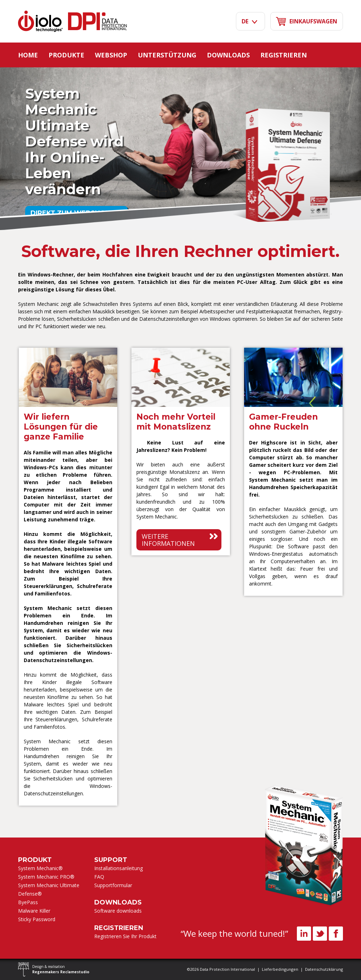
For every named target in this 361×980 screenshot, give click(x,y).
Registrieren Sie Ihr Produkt (125, 936)
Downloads (228, 55)
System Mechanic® (40, 868)
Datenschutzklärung (324, 969)
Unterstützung (167, 55)
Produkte (66, 55)
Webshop (111, 55)
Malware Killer (34, 911)
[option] (68, 576)
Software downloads (118, 911)
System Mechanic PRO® (46, 877)
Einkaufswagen (307, 21)
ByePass (28, 902)
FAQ (99, 877)
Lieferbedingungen (280, 969)
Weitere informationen (168, 540)
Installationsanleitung (119, 868)
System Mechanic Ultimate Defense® (49, 889)
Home (28, 55)
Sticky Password (37, 919)
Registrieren (284, 55)
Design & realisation (61, 969)
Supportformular (113, 885)
